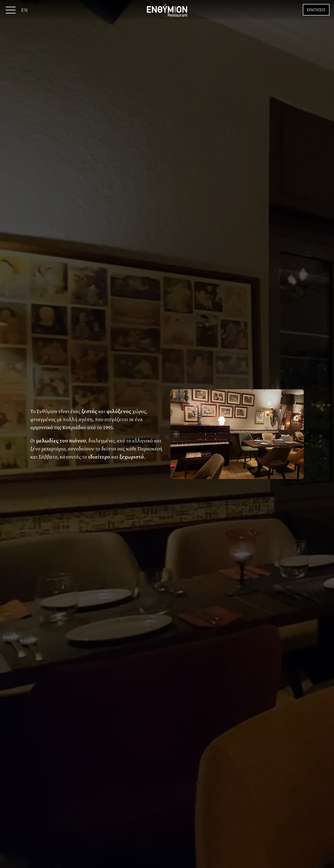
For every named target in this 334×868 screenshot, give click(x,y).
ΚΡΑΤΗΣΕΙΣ (316, 10)
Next (298, 434)
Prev (176, 434)
